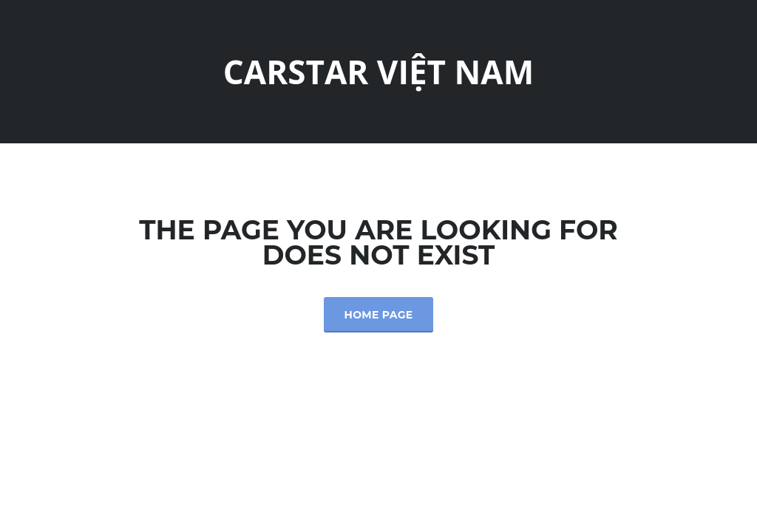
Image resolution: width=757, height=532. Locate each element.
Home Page (379, 315)
